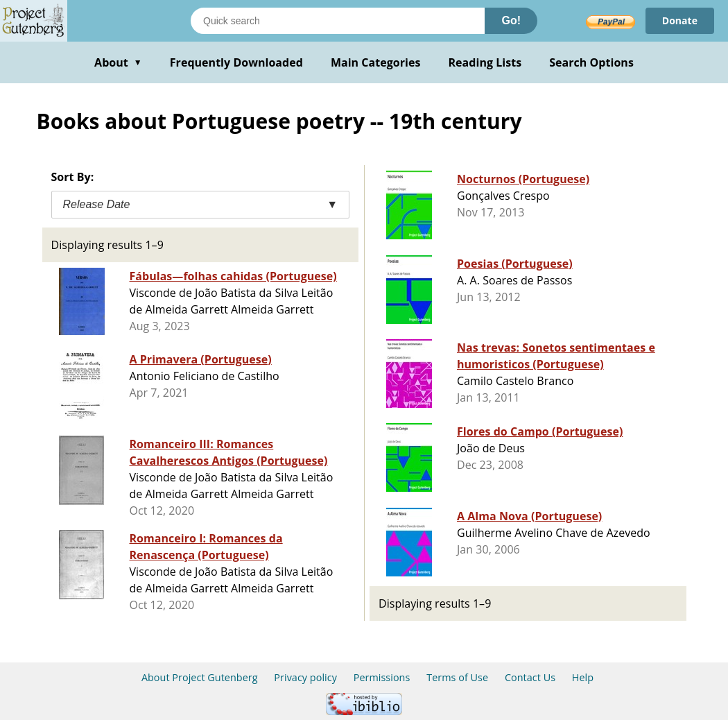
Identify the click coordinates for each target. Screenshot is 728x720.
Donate (680, 20)
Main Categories (376, 62)
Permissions (382, 677)
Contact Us (530, 677)
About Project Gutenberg (200, 677)
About (118, 62)
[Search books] (338, 21)
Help (583, 677)
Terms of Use (457, 677)
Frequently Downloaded (236, 62)
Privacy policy (305, 677)
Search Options (591, 62)
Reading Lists (485, 62)
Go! (511, 20)
